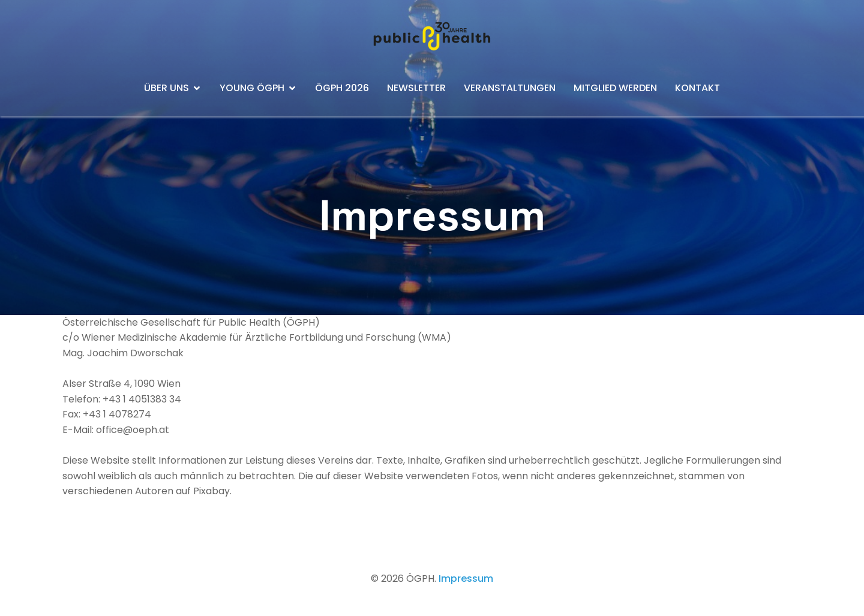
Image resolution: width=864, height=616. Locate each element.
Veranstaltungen (510, 88)
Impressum (466, 579)
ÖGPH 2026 (342, 88)
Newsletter (416, 88)
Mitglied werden (615, 88)
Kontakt (697, 88)
